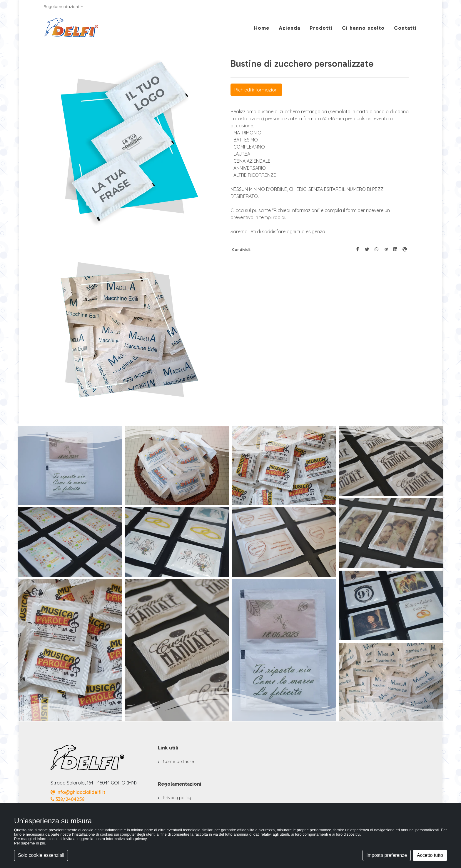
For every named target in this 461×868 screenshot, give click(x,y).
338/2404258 (68, 799)
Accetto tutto (430, 855)
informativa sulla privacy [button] (126, 839)
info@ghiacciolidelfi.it (78, 792)
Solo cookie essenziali (41, 855)
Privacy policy (177, 798)
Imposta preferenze (387, 855)
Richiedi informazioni (256, 90)
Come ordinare (178, 761)
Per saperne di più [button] (30, 843)
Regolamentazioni (63, 7)
